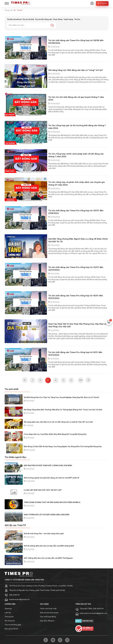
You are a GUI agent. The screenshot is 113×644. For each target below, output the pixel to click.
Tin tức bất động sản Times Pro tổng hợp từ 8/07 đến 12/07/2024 (75, 354)
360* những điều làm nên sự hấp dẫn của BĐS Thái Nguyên (48, 558)
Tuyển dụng (68, 19)
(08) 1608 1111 (14, 595)
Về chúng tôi (10, 621)
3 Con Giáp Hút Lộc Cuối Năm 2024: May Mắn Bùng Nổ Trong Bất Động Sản (55, 434)
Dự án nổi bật (28, 19)
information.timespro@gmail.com (94, 613)
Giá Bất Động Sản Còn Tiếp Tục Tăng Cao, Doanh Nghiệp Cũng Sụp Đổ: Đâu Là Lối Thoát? (61, 398)
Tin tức (77, 19)
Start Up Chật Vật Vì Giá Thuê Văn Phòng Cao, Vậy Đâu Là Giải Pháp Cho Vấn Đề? (77, 325)
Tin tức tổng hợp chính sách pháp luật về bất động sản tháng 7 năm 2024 (76, 155)
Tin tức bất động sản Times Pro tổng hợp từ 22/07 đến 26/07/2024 (76, 269)
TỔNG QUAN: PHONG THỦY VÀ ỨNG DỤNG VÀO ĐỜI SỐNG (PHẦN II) (52, 503)
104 (81, 380)
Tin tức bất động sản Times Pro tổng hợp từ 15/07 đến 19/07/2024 (76, 297)
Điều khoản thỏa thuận (49, 613)
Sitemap (8, 609)
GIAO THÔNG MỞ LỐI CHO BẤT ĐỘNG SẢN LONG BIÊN (47, 515)
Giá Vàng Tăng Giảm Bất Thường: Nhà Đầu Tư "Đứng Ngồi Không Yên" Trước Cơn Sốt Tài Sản (63, 410)
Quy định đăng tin (47, 621)
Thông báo (9, 617)
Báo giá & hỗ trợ (11, 629)
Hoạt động (58, 19)
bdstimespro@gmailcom (19, 600)
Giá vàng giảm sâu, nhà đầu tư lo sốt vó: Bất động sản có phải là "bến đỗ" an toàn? (58, 422)
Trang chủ (9, 10)
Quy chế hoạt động (48, 617)
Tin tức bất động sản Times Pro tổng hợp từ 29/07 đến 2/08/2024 (76, 212)
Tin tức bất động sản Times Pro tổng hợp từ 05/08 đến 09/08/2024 (76, 42)
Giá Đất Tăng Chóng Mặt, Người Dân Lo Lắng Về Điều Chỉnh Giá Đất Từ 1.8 (78, 240)
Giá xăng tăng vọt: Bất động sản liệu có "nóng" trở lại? (76, 70)
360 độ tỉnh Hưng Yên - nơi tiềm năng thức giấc (44, 534)
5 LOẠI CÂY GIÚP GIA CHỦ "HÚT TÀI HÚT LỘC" (43, 490)
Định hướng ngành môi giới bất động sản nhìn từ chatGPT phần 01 (52, 478)
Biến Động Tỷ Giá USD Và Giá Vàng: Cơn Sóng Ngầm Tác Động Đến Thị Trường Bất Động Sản (63, 447)
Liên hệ (8, 613)
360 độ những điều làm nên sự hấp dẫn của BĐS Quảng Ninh (49, 546)
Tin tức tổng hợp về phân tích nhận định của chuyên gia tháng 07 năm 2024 (76, 184)
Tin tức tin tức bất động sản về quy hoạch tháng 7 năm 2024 (76, 99)
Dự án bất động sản (44, 19)
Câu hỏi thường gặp (13, 625)
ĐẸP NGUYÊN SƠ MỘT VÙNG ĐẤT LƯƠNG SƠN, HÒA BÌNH (48, 466)
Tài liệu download (14, 19)
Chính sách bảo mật (48, 609)
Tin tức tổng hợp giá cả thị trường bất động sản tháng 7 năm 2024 (77, 127)
